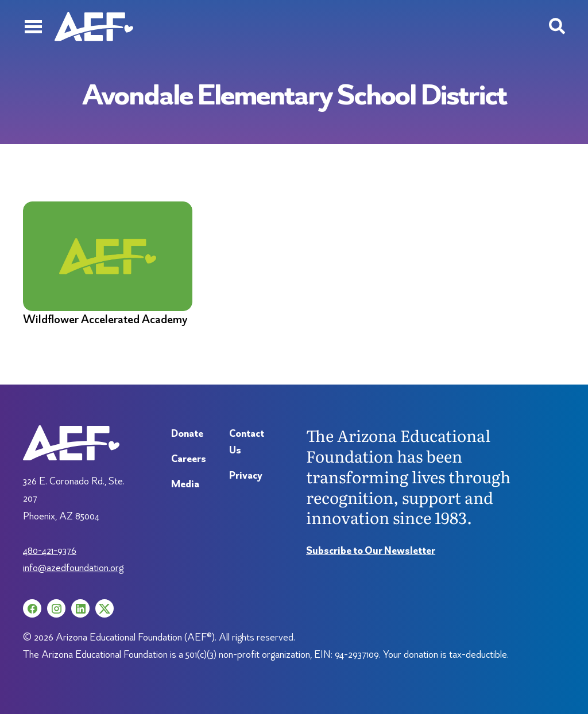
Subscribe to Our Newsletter (371, 550)
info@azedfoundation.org (73, 567)
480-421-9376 (50, 550)
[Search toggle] (557, 26)
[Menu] (33, 26)
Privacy (246, 475)
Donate (187, 433)
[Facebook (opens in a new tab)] (32, 608)
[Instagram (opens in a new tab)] (56, 608)
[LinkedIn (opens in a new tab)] (80, 608)
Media (185, 484)
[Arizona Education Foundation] (94, 26)
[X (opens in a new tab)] (105, 608)
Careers (189, 458)
